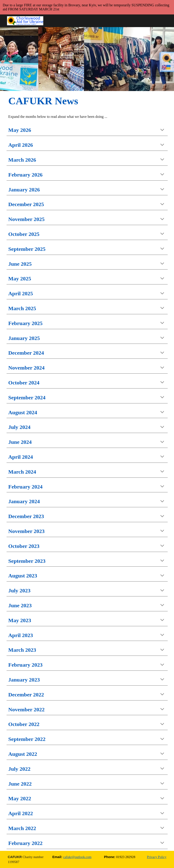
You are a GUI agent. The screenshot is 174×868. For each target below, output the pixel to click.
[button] (162, 130)
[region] (87, 7)
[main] (60, 101)
